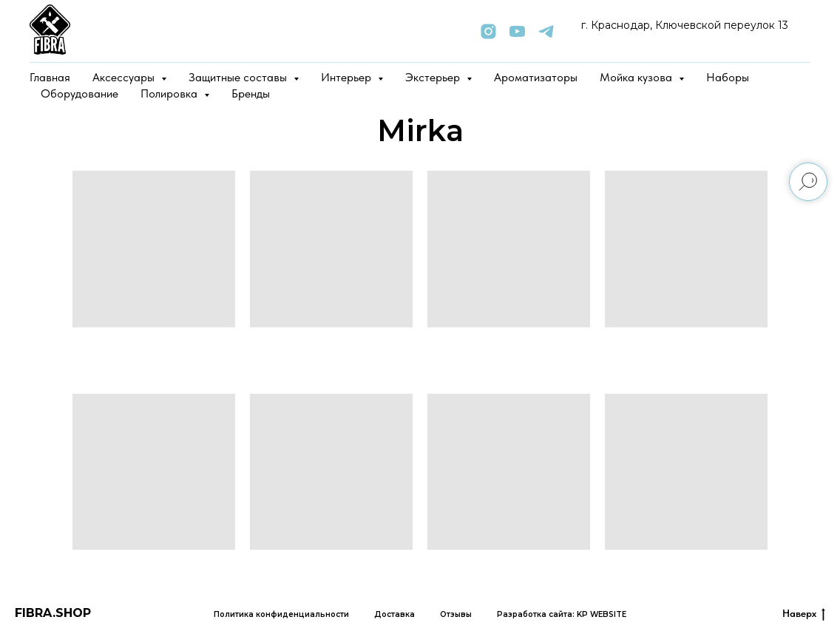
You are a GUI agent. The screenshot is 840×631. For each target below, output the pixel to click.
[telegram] (546, 31)
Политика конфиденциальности (281, 614)
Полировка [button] (170, 93)
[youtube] (517, 31)
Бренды (251, 93)
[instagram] (488, 31)
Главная (50, 77)
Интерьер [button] (348, 77)
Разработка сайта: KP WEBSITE (562, 614)
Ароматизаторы (536, 77)
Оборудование (79, 93)
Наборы (728, 77)
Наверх (804, 614)
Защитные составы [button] (239, 77)
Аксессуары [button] (125, 77)
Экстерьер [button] (434, 77)
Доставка (394, 614)
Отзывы (456, 614)
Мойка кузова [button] (637, 77)
